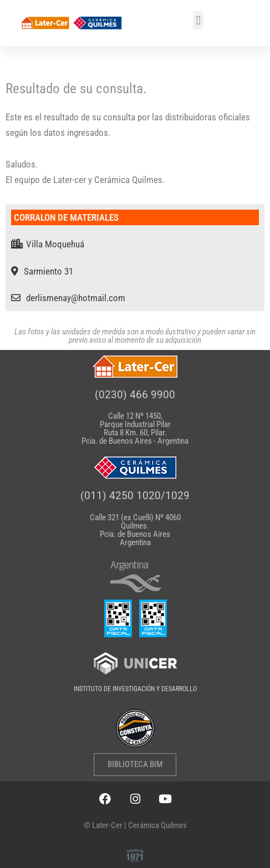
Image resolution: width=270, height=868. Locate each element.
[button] (198, 20)
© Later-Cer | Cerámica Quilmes (135, 825)
